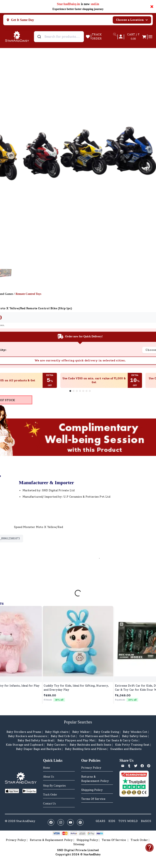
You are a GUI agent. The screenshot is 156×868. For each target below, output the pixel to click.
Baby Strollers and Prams (24, 732)
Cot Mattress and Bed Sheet (99, 736)
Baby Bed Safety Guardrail (36, 740)
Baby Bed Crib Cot (63, 736)
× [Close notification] (152, 7)
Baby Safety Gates (135, 736)
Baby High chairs (57, 732)
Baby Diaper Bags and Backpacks (39, 749)
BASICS (146, 821)
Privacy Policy (91, 768)
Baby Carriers (56, 745)
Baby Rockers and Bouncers (28, 736)
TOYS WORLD (128, 821)
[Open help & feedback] (149, 848)
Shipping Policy (92, 790)
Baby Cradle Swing (106, 732)
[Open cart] (136, 37)
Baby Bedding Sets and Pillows (86, 749)
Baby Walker (81, 732)
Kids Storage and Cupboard (24, 745)
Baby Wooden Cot (135, 732)
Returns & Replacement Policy (95, 779)
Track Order (139, 840)
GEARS (100, 821)
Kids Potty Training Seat (132, 745)
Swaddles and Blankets (126, 749)
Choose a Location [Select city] (132, 20)
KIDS (112, 821)
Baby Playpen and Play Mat (76, 740)
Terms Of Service (93, 799)
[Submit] (40, 37)
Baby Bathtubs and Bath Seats (90, 745)
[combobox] (59, 37)
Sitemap (79, 844)
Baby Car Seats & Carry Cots (118, 740)
